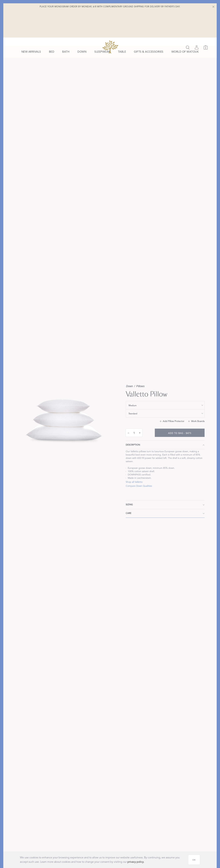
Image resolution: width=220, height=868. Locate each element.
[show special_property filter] (165, 411)
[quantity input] (134, 438)
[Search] (188, 20)
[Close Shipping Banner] (213, 7)
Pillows (140, 392)
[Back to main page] (110, 19)
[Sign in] (197, 20)
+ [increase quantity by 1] (140, 438)
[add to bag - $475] (180, 438)
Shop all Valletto (134, 487)
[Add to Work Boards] (196, 427)
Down (129, 392)
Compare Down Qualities (139, 491)
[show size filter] (165, 419)
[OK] (194, 860)
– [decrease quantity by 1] (128, 438)
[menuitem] (31, 36)
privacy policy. (136, 862)
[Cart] (206, 20)
